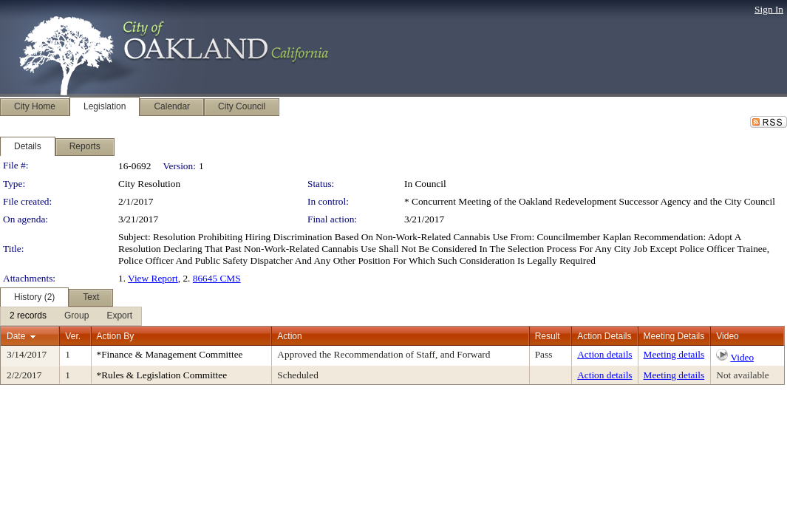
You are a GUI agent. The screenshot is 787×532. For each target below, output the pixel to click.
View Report (153, 278)
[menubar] (71, 316)
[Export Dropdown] (119, 316)
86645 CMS (217, 278)
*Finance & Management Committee (170, 354)
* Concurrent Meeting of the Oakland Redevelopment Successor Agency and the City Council (590, 201)
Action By (116, 336)
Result (548, 336)
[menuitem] (28, 316)
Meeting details (674, 354)
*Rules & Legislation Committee (162, 375)
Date (16, 336)
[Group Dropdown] (76, 316)
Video (742, 357)
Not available (742, 375)
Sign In (769, 9)
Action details (604, 354)
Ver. (73, 336)
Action (289, 336)
